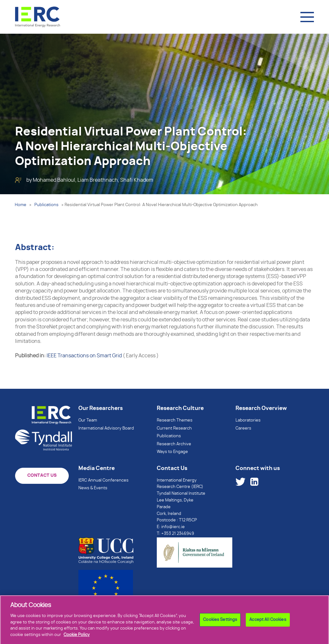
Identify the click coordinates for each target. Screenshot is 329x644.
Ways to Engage (172, 452)
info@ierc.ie (173, 527)
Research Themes (175, 420)
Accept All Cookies (268, 622)
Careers (243, 428)
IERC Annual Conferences (103, 480)
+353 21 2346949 (178, 534)
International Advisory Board (106, 428)
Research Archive (174, 444)
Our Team (88, 420)
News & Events (93, 488)
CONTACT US (42, 475)
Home (21, 205)
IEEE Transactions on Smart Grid (84, 356)
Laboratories (248, 420)
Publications (46, 205)
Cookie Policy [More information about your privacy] (77, 637)
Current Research (174, 428)
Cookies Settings (220, 622)
